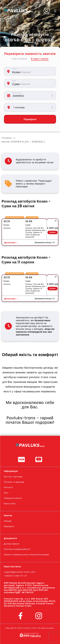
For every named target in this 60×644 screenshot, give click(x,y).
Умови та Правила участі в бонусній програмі (26, 555)
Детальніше (10, 243)
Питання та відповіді (14, 482)
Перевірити (30, 119)
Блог (6, 493)
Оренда (8, 521)
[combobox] (32, 71)
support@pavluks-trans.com (20, 572)
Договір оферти (12, 544)
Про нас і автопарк (13, 477)
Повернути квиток (13, 498)
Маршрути (9, 526)
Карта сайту (10, 504)
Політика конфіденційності (17, 549)
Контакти (8, 487)
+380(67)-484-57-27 (15, 576)
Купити (53, 232)
